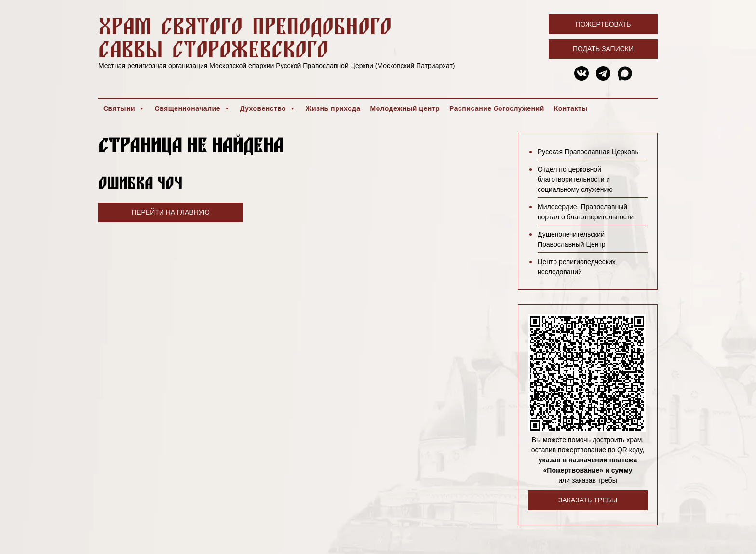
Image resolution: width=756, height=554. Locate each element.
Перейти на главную (171, 212)
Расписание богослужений (497, 108)
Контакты (571, 108)
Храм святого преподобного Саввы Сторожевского (245, 37)
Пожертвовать (603, 24)
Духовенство (268, 108)
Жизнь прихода (333, 108)
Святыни (124, 108)
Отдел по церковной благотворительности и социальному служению (575, 179)
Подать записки (603, 49)
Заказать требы (588, 500)
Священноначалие (193, 108)
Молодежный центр (405, 108)
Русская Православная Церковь (588, 152)
